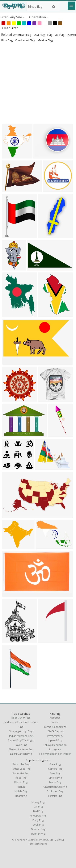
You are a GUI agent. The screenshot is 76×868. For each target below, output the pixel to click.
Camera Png (55, 769)
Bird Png (38, 811)
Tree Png (55, 773)
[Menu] (71, 6)
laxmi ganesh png (21, 754)
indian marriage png (21, 736)
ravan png (21, 745)
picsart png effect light (21, 740)
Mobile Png (21, 791)
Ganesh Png (38, 829)
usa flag (40, 35)
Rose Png (21, 778)
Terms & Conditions (55, 727)
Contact (55, 722)
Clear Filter (10, 28)
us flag (60, 35)
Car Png (38, 807)
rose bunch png (21, 718)
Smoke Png (55, 778)
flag (50, 35)
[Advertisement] (38, 83)
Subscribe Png (21, 764)
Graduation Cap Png (55, 787)
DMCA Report (55, 731)
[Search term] (43, 7)
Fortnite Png (55, 796)
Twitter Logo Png (21, 769)
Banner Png (38, 834)
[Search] (54, 7)
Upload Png (55, 740)
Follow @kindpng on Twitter (55, 754)
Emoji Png (38, 820)
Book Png (38, 825)
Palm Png (55, 764)
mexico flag (45, 40)
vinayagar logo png (21, 731)
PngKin (21, 787)
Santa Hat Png (21, 773)
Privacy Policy (55, 736)
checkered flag (25, 40)
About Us (55, 718)
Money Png (38, 802)
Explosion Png (55, 791)
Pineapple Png (38, 816)
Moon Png (55, 782)
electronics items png (21, 749)
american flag (23, 35)
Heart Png (21, 796)
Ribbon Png (21, 782)
